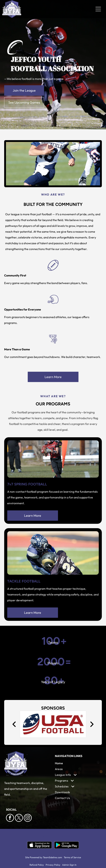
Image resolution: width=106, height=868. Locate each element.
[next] (92, 724)
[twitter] (19, 818)
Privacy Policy (53, 865)
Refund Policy (37, 865)
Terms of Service (72, 857)
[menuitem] (77, 763)
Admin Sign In (69, 865)
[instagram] (28, 818)
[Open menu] (98, 9)
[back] (14, 724)
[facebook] (10, 818)
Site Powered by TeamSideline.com (44, 857)
